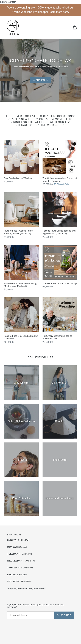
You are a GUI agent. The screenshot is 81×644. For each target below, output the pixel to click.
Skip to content (40, 322)
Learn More (41, 80)
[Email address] (31, 615)
